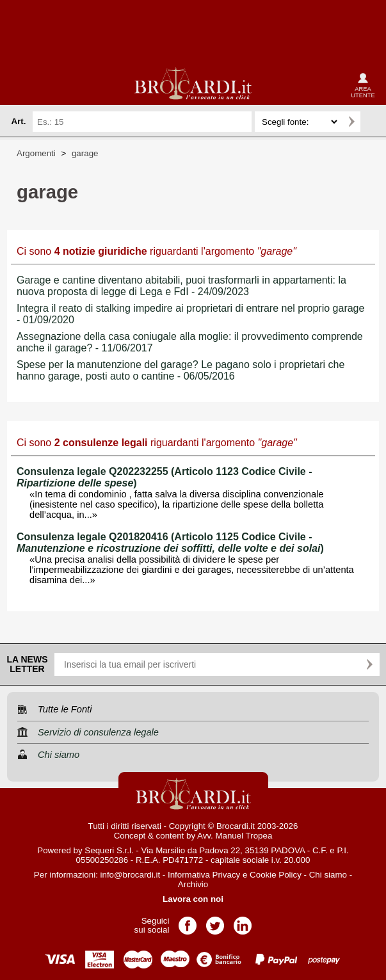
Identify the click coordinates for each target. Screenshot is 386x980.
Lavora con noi (193, 899)
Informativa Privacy (204, 875)
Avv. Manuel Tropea (235, 836)
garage (85, 153)
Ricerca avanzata (373, 122)
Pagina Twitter (215, 921)
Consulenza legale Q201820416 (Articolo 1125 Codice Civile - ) (170, 542)
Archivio (193, 884)
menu (20, 84)
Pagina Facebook (188, 921)
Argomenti (36, 153)
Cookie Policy (276, 875)
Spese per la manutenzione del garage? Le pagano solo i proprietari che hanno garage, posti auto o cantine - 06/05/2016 (181, 370)
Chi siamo (328, 875)
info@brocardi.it (131, 875)
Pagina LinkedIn (243, 921)
